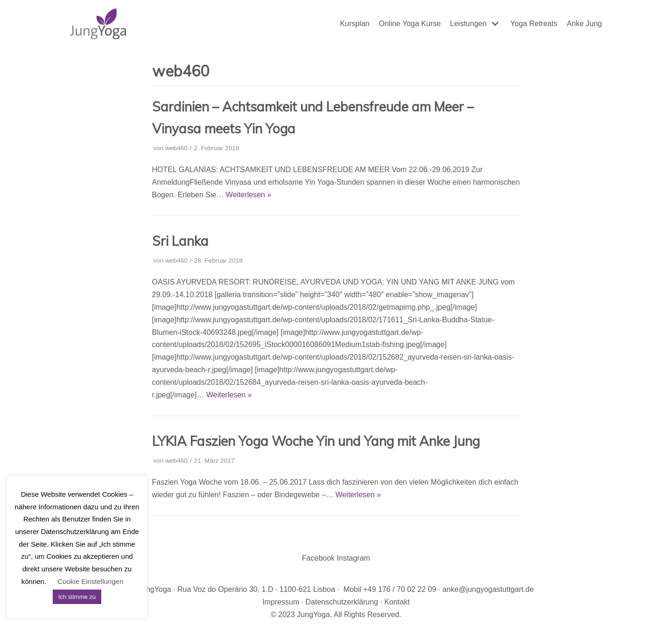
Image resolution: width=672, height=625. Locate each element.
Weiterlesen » (249, 195)
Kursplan (355, 24)
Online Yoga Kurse (410, 24)
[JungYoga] (98, 24)
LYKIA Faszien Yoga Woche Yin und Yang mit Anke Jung (316, 441)
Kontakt (397, 602)
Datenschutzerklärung (342, 602)
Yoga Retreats (534, 24)
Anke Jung (584, 24)
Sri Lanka (180, 241)
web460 (176, 148)
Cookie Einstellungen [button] (90, 581)
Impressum (281, 602)
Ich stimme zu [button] (77, 597)
